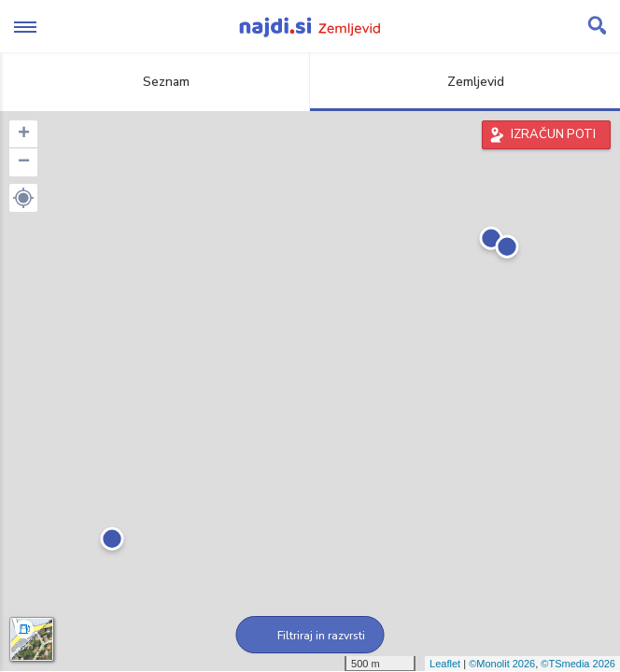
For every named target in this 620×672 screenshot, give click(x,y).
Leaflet (445, 664)
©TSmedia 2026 (578, 664)
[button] (23, 198)
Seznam (155, 82)
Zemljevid (465, 82)
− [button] (24, 162)
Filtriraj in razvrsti (310, 636)
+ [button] (24, 134)
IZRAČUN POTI (553, 134)
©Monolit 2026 (502, 664)
